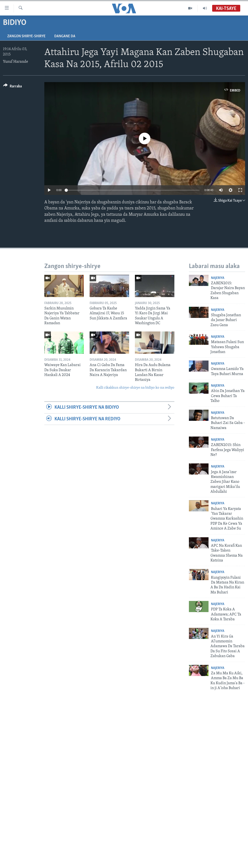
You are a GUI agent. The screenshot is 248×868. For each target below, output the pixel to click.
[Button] (12, 87)
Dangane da (65, 36)
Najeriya (218, 278)
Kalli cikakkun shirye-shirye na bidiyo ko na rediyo (135, 388)
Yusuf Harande (15, 62)
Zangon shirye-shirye (26, 36)
